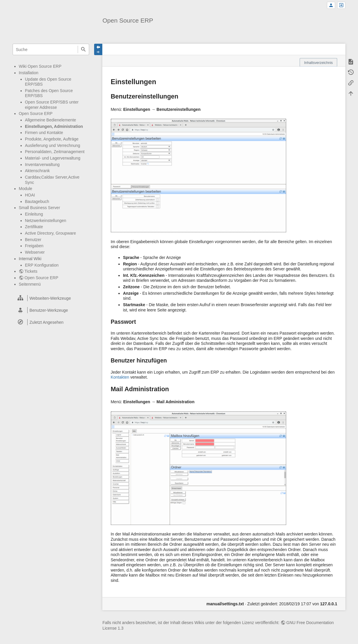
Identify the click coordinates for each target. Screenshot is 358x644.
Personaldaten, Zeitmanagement (55, 152)
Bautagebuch (37, 201)
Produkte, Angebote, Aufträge (52, 139)
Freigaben (34, 246)
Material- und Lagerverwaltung (53, 158)
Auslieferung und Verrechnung (52, 145)
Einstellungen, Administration (54, 126)
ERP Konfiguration (42, 265)
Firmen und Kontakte (44, 133)
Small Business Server (39, 208)
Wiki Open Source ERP (40, 66)
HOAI (30, 195)
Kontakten (120, 377)
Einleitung (34, 214)
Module (26, 189)
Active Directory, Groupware (50, 233)
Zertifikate (34, 227)
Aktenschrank (37, 171)
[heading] (51, 298)
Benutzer (33, 240)
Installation (29, 73)
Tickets (31, 271)
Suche (83, 49)
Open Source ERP (36, 113)
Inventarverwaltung (42, 165)
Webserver (35, 252)
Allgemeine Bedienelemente (50, 120)
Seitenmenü (30, 284)
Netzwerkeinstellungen (46, 221)
